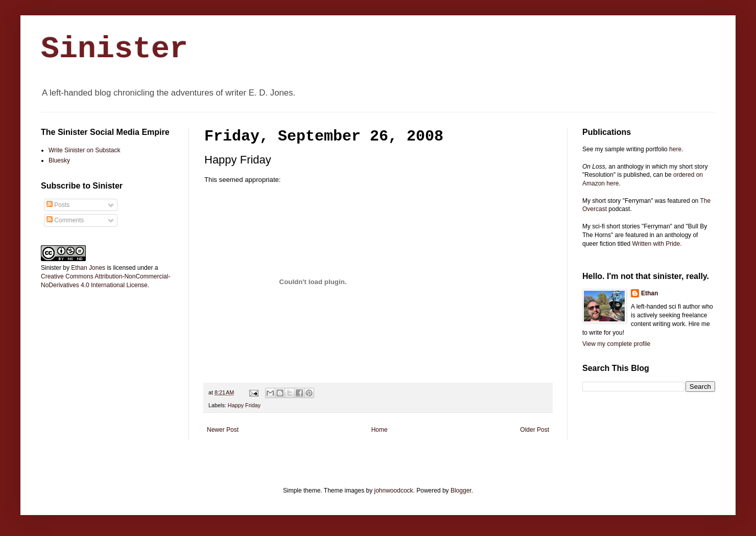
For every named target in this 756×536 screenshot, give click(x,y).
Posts (58, 205)
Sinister (114, 49)
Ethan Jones (88, 268)
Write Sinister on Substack (85, 150)
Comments (65, 220)
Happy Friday (244, 405)
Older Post (535, 430)
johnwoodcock (394, 491)
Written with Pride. (657, 244)
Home (380, 430)
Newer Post (223, 430)
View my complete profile (616, 344)
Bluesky (59, 160)
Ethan (649, 293)
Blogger (461, 491)
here (675, 149)
